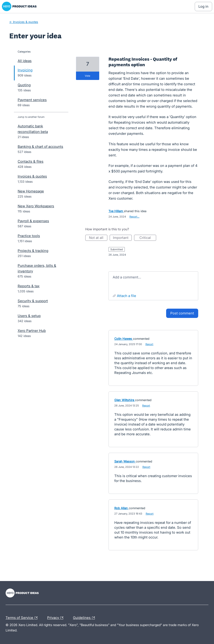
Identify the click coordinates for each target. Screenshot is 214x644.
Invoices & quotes (32, 176)
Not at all (98, 238)
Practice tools (29, 236)
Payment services (32, 100)
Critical (148, 238)
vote (87, 76)
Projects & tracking (33, 251)
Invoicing (25, 70)
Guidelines (85, 618)
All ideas (25, 61)
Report (149, 344)
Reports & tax (29, 286)
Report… (134, 217)
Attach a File (127, 296)
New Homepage (31, 191)
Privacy (56, 618)
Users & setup (29, 316)
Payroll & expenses (33, 221)
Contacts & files (31, 161)
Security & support (33, 301)
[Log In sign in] (203, 7)
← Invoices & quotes (24, 22)
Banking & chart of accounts (40, 147)
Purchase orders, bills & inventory (37, 268)
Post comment (182, 313)
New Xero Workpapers (36, 206)
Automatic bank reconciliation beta (33, 129)
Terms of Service (23, 618)
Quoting (24, 85)
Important (122, 238)
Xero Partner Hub (32, 331)
